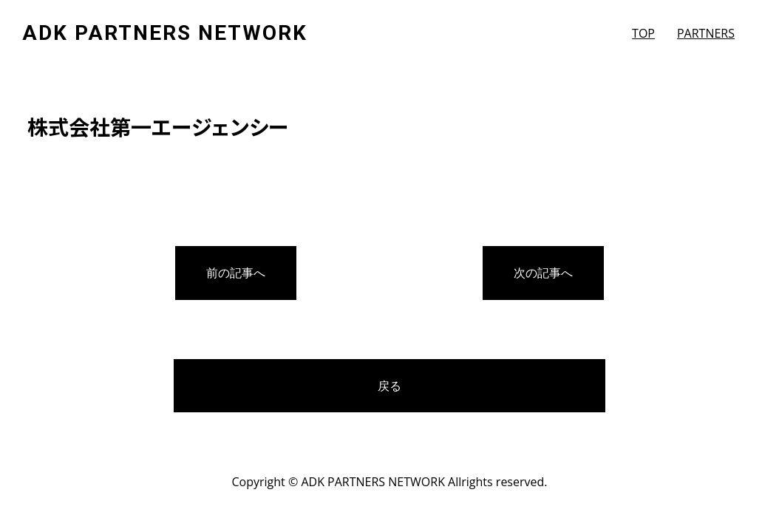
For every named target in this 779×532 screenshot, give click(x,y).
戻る (389, 386)
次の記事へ (543, 273)
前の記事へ (236, 273)
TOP (643, 33)
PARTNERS (706, 33)
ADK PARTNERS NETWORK (165, 33)
